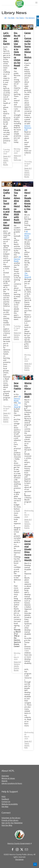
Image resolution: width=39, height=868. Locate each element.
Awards (4, 781)
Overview (5, 776)
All (5, 18)
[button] (36, 3)
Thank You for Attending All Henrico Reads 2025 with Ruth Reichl (17, 206)
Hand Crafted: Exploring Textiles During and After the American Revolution (7, 209)
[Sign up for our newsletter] (27, 849)
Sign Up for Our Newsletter (12, 823)
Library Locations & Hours (12, 783)
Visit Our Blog (7, 825)
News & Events (9, 156)
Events (27, 175)
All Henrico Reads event (27, 235)
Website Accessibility (10, 804)
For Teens (20, 18)
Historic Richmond (28, 128)
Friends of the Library (10, 820)
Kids (5, 163)
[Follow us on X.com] (22, 849)
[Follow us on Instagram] (18, 849)
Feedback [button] (5, 799)
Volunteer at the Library (11, 818)
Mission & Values (8, 778)
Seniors (6, 417)
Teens (6, 158)
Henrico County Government (19, 843)
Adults (6, 160)
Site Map (5, 807)
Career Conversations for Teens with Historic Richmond (28, 46)
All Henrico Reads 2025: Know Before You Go (28, 201)
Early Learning (19, 160)
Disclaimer (20, 859)
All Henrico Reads (17, 259)
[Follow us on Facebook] (13, 849)
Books (6, 165)
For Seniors (30, 18)
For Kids (11, 18)
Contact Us (6, 802)
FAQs (4, 797)
